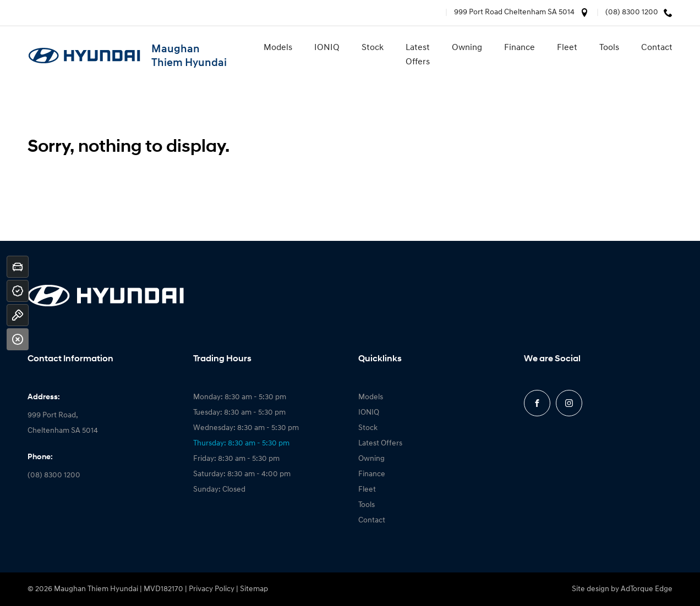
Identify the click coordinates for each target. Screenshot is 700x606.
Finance (519, 48)
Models (278, 48)
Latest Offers (418, 55)
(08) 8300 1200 (632, 12)
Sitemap (254, 589)
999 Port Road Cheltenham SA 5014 (514, 12)
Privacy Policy (212, 589)
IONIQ (327, 48)
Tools (609, 48)
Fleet (567, 48)
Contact (657, 48)
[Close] (18, 339)
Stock (373, 48)
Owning (467, 48)
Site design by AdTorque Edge (622, 589)
